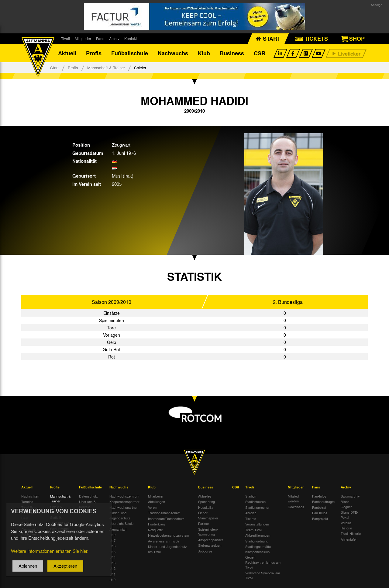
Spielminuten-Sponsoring (208, 532)
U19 (112, 535)
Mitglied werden (293, 499)
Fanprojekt (320, 518)
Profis (94, 53)
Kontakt (131, 39)
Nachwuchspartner (124, 507)
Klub (204, 53)
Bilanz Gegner (346, 504)
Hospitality (206, 507)
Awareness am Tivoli (163, 541)
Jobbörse (205, 551)
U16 (112, 546)
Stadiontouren (255, 501)
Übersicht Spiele (121, 523)
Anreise (251, 513)
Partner (204, 523)
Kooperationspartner (124, 501)
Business (232, 53)
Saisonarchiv (350, 496)
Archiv (114, 39)
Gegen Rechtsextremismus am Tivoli (263, 562)
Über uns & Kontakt (87, 504)
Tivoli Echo (29, 507)
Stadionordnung (257, 541)
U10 (112, 580)
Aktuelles (205, 496)
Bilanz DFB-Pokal (349, 515)
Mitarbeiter (156, 496)
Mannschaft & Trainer (106, 68)
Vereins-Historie (347, 525)
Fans (100, 39)
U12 (112, 568)
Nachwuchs (173, 53)
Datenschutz (88, 496)
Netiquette (155, 530)
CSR (260, 53)
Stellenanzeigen (210, 545)
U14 (112, 557)
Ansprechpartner (211, 540)
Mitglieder (83, 39)
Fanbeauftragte (323, 501)
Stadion (251, 496)
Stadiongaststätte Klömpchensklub (258, 549)
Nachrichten (30, 496)
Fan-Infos (319, 496)
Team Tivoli (254, 530)
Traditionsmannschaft (164, 513)
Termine (27, 501)
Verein (153, 507)
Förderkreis (157, 524)
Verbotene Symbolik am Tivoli (263, 575)
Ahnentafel (348, 539)
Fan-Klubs (320, 513)
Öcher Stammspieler (208, 515)
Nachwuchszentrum (124, 496)
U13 (112, 563)
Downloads (296, 507)
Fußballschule (130, 53)
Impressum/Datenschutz (166, 518)
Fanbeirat (319, 507)
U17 (112, 540)
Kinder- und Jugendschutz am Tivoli (167, 549)
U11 (112, 574)
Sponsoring (207, 501)
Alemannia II (118, 529)
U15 (112, 552)
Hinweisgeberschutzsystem (169, 535)
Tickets (251, 518)
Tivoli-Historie (351, 533)
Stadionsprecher (257, 507)
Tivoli (65, 39)
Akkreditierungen (258, 535)
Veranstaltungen (257, 524)
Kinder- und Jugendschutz (120, 515)
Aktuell (67, 53)
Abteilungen (157, 501)
